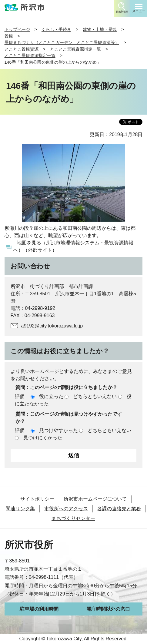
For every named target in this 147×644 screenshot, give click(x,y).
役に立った (51, 396)
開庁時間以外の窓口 (108, 609)
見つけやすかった (58, 430)
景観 (9, 36)
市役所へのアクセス (66, 509)
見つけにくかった (43, 438)
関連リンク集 (20, 509)
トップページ (17, 29)
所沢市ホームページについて (95, 499)
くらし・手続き (56, 29)
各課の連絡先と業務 (119, 509)
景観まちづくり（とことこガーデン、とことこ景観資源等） (62, 42)
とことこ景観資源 (22, 49)
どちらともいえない (95, 396)
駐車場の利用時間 (39, 609)
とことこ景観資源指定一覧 (75, 49)
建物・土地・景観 (100, 29)
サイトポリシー (37, 499)
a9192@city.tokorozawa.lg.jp (52, 326)
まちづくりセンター (73, 518)
